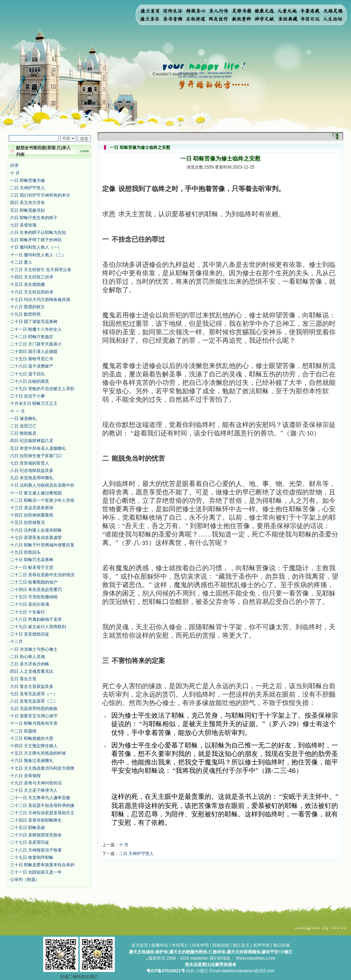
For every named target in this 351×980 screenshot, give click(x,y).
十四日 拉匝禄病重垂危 (32, 515)
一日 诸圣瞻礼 (23, 419)
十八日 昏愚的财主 (28, 307)
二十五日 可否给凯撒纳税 (34, 597)
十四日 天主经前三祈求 (32, 277)
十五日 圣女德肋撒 (28, 284)
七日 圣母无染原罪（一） (34, 694)
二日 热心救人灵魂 (28, 657)
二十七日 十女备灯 (28, 612)
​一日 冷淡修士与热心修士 (34, 649)
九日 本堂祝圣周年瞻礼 (32, 478)
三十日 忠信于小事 (28, 396)
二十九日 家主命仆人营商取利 (38, 627)
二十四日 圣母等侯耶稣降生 (36, 820)
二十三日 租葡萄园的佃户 (34, 582)
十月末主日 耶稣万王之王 (34, 403)
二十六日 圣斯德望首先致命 (36, 835)
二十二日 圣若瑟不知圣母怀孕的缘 (42, 805)
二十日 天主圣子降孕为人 (34, 790)
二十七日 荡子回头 (28, 374)
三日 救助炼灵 (23, 433)
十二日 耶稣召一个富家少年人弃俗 (42, 500)
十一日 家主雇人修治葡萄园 (36, 493)
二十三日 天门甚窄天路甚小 (36, 344)
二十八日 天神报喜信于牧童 (36, 850)
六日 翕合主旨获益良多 (32, 686)
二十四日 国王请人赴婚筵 (34, 351)
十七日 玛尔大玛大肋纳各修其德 (40, 300)
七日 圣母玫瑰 (23, 225)
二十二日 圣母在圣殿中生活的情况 (42, 575)
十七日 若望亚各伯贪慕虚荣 (36, 538)
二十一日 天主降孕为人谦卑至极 (40, 798)
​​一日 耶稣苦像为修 (28, 180)
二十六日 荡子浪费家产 (32, 366)
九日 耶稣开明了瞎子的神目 (36, 240)
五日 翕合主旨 (23, 679)
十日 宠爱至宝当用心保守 (34, 716)
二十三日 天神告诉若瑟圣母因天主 (42, 813)
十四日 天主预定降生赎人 (34, 746)
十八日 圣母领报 (25, 776)
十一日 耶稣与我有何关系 (34, 723)
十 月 (15, 173)
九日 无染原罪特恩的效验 (34, 709)
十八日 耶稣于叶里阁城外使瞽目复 (42, 545)
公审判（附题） (25, 880)
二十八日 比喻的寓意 (30, 381)
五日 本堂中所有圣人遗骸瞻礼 (38, 448)
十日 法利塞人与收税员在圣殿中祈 (42, 485)
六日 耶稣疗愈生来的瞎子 (34, 218)
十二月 (16, 642)
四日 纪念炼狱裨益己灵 (32, 441)
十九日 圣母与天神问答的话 (36, 783)
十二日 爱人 (21, 262)
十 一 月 (18, 411)
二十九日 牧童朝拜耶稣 (32, 857)
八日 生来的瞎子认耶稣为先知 (38, 232)
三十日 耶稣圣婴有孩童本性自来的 (42, 865)
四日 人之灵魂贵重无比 (32, 671)
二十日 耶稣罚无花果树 (32, 560)
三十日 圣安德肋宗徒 (30, 634)
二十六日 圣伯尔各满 (30, 604)
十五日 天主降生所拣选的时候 (38, 753)
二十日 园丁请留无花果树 (34, 322)
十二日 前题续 (23, 731)
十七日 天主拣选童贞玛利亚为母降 (42, 768)
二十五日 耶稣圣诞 (28, 828)
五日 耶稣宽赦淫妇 (28, 210)
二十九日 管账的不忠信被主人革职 (42, 389)
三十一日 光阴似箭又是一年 (36, 872)
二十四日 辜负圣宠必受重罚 (36, 590)
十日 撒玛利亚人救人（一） (36, 247)
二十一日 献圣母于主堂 (32, 567)
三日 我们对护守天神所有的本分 (40, 195)
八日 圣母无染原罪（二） (34, 701)
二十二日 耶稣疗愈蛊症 (32, 337)
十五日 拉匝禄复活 (28, 522)
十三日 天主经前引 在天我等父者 (41, 270)
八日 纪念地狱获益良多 (32, 471)
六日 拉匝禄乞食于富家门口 (36, 456)
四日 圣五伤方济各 (28, 203)
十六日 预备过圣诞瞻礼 (32, 761)
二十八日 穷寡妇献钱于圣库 (36, 619)
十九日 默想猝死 (25, 314)
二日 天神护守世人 (28, 188)
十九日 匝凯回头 (25, 552)
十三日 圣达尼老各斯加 (32, 508)
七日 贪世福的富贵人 (30, 463)
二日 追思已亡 (23, 426)
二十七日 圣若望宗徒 (30, 842)
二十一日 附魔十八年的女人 (36, 329)
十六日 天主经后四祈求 (32, 292)
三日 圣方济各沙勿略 (30, 664)
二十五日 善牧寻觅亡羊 (32, 359)
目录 (14, 165)
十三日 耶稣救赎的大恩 (32, 738)
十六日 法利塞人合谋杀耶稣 (36, 530)
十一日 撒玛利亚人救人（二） (38, 255)
